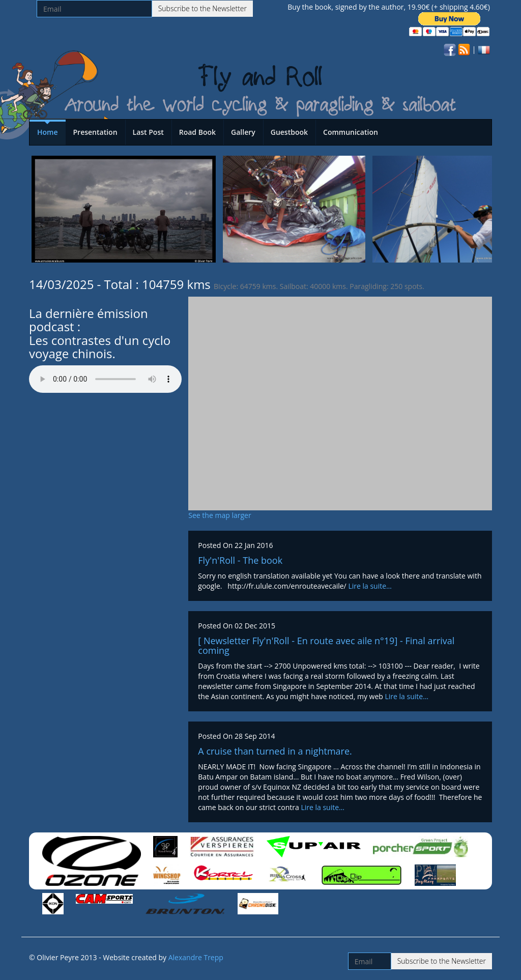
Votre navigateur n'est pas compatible (105, 379)
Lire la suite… (370, 586)
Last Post (148, 132)
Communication (351, 132)
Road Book (197, 132)
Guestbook (289, 132)
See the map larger (220, 515)
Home (48, 132)
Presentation (95, 132)
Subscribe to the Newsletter (202, 8)
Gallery (243, 132)
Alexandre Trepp (196, 957)
